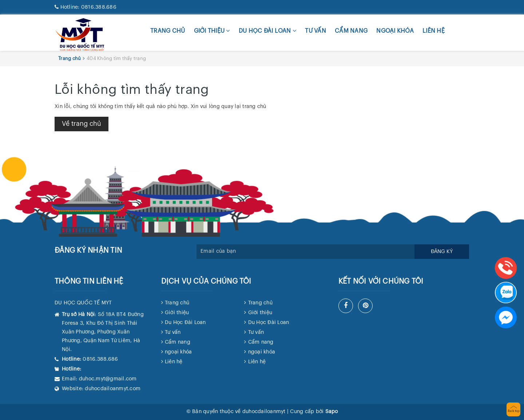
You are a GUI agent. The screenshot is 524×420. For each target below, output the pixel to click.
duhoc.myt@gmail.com (108, 379)
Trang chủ (168, 31)
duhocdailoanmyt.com (113, 389)
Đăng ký (442, 252)
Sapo (332, 412)
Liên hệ (434, 31)
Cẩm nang (351, 31)
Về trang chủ (82, 124)
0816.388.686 (86, 7)
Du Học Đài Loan (267, 31)
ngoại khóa (395, 31)
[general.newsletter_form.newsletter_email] (306, 252)
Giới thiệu (212, 31)
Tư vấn (315, 31)
